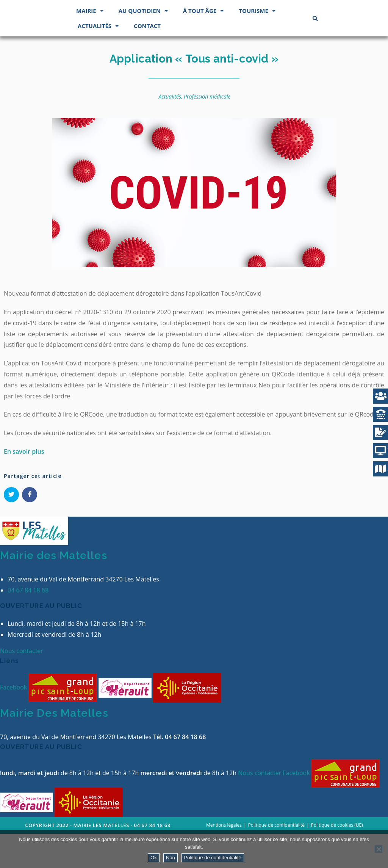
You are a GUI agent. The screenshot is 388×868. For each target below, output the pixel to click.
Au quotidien (143, 45)
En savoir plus (24, 486)
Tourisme (257, 45)
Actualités (98, 60)
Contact (147, 60)
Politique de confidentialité (213, 858)
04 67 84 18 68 (28, 625)
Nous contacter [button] (22, 685)
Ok (154, 858)
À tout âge (203, 45)
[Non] (379, 849)
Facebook (14, 722)
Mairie (90, 45)
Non (171, 858)
